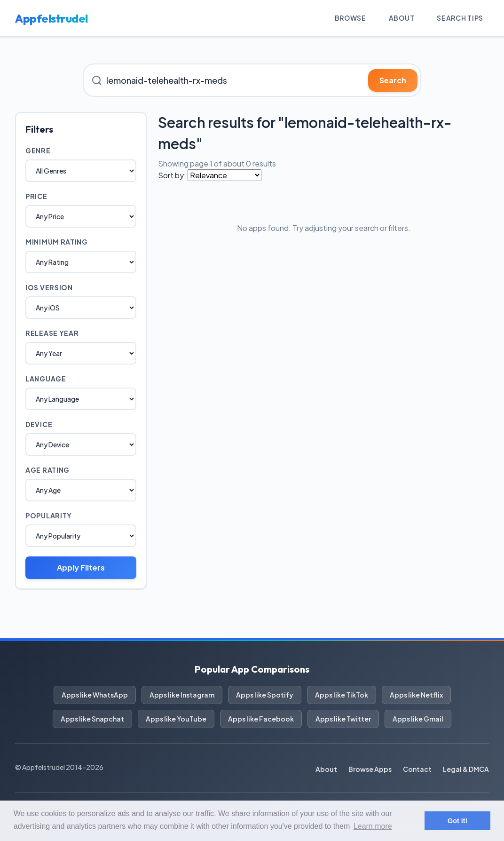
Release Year (52, 333)
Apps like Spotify (265, 695)
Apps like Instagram (182, 695)
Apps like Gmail (418, 719)
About (402, 18)
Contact (417, 769)
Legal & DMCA (466, 769)
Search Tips (460, 18)
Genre (38, 151)
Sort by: (172, 175)
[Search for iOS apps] (252, 80)
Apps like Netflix (416, 695)
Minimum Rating (57, 242)
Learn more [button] (373, 826)
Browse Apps (370, 769)
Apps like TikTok (342, 695)
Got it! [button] (457, 821)
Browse (350, 18)
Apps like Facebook (261, 719)
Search (393, 80)
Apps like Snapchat (92, 719)
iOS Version (49, 287)
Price (36, 196)
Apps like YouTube (176, 719)
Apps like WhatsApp (95, 695)
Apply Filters (81, 567)
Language (46, 379)
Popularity (49, 516)
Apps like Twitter (343, 719)
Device (39, 424)
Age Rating (47, 470)
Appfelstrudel (51, 18)
